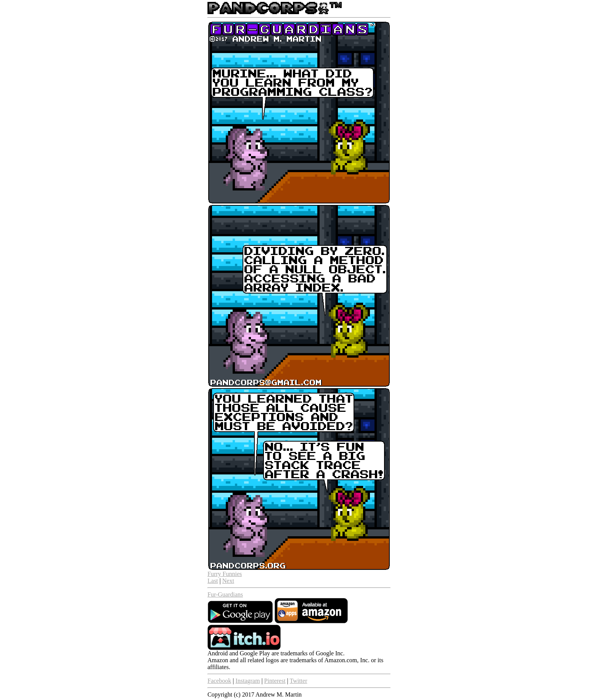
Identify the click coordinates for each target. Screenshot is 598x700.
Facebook (219, 681)
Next (228, 581)
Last (213, 581)
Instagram (248, 681)
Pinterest (275, 681)
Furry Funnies (225, 574)
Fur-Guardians (225, 594)
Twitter (299, 681)
